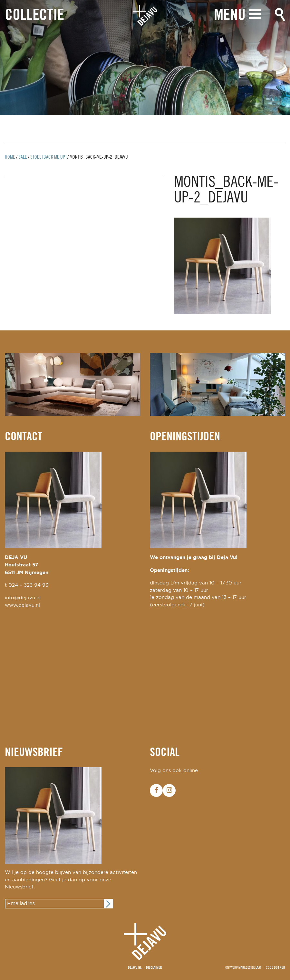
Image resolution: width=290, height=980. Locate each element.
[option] (145, 58)
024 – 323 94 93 (28, 585)
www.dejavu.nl (22, 605)
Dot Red (280, 968)
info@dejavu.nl (23, 598)
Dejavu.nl (135, 968)
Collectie (34, 16)
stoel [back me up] (48, 157)
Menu (230, 15)
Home (10, 157)
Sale (23, 157)
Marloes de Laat (250, 968)
